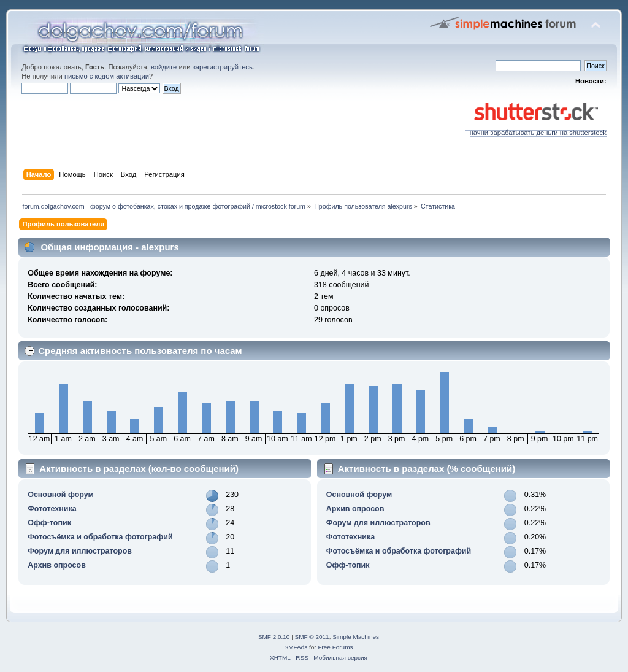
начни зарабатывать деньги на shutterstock (536, 129)
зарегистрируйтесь (223, 67)
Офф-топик (49, 523)
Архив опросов (57, 565)
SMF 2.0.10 (274, 637)
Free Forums (335, 647)
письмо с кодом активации (107, 76)
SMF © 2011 (312, 637)
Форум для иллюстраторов (80, 551)
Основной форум (61, 495)
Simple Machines (356, 637)
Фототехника (52, 509)
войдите (164, 67)
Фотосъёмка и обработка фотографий (100, 537)
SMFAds (296, 647)
